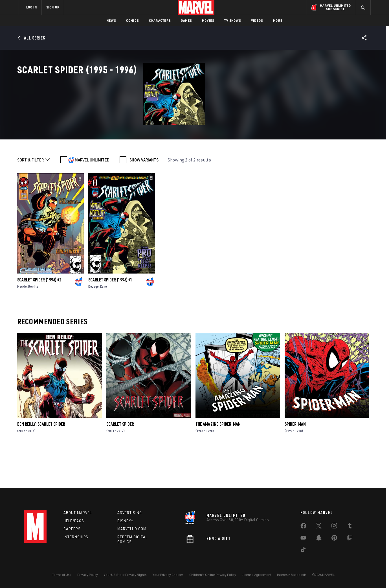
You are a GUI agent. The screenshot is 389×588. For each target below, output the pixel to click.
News (111, 20)
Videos (257, 20)
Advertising (130, 513)
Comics (132, 20)
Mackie (22, 323)
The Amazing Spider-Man (218, 461)
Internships (76, 537)
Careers (72, 529)
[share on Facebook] (303, 527)
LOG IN (32, 7)
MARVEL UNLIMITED (92, 196)
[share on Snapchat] (319, 539)
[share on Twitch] (350, 539)
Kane (104, 323)
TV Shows (233, 20)
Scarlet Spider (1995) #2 (39, 316)
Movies (208, 20)
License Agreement (257, 575)
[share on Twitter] (319, 527)
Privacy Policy (88, 575)
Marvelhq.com (132, 529)
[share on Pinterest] (334, 539)
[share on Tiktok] (303, 551)
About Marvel (78, 513)
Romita (33, 323)
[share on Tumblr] (350, 527)
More (278, 20)
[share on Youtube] (303, 539)
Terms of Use (62, 575)
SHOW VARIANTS (144, 196)
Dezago (94, 323)
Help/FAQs (74, 521)
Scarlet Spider (120, 461)
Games (186, 20)
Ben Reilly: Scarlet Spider (41, 461)
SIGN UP (53, 7)
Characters (160, 20)
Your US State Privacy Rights (125, 575)
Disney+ (125, 521)
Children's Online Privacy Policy (213, 575)
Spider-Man (295, 461)
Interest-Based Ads (292, 575)
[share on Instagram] (334, 527)
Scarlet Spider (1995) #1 (110, 316)
